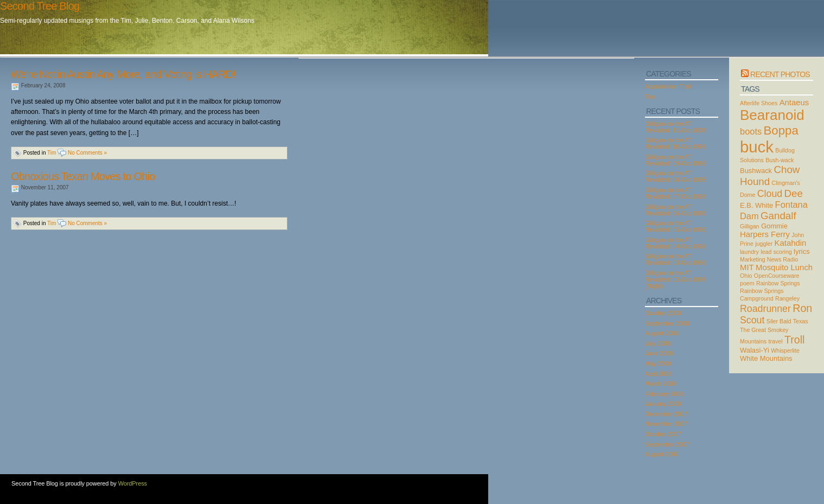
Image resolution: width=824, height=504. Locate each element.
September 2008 (667, 323)
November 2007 (666, 424)
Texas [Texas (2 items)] (801, 321)
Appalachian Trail (668, 86)
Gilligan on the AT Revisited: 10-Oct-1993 (676, 143)
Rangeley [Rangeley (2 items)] (787, 298)
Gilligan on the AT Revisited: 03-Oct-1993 (676, 259)
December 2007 (666, 414)
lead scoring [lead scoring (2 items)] (776, 252)
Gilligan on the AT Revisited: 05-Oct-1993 (676, 226)
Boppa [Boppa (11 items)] (781, 130)
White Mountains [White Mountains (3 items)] (766, 358)
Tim (52, 153)
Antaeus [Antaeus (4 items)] (794, 103)
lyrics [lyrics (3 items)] (802, 251)
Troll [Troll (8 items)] (795, 340)
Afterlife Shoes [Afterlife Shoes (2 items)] (759, 103)
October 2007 (663, 434)
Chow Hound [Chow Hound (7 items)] (770, 176)
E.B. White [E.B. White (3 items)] (756, 205)
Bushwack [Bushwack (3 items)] (756, 171)
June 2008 (659, 353)
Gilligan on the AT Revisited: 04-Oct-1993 (676, 243)
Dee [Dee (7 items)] (794, 193)
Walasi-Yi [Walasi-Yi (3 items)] (755, 350)
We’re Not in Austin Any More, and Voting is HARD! (123, 74)
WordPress (133, 483)
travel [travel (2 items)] (776, 341)
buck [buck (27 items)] (757, 147)
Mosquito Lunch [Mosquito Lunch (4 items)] (784, 267)
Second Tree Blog (40, 6)
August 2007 (662, 454)
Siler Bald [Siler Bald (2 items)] (779, 321)
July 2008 (658, 343)
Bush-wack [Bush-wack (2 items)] (780, 160)
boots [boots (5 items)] (751, 131)
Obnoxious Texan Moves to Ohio (83, 176)
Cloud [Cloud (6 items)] (770, 194)
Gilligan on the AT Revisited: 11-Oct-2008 (676, 127)
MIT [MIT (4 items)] (747, 267)
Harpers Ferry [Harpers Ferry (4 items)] (765, 234)
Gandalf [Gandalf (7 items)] (778, 216)
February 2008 (665, 394)
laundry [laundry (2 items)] (749, 252)
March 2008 (661, 384)
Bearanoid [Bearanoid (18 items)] (772, 115)
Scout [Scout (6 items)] (752, 320)
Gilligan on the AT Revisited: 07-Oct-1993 (676, 193)
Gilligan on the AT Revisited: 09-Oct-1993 (676, 160)
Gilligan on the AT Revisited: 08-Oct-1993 (676, 176)
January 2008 (663, 404)
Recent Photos (780, 74)
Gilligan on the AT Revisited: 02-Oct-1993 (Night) (676, 279)
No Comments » (87, 153)
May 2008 (658, 363)
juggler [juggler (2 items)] (764, 244)
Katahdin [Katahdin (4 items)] (791, 243)
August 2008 (662, 333)
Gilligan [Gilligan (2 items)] (750, 226)
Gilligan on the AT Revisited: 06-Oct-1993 (676, 210)
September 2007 (667, 444)
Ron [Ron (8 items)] (802, 308)
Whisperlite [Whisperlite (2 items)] (785, 350)
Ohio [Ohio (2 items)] (746, 276)
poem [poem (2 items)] (747, 283)
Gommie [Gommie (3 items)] (774, 226)
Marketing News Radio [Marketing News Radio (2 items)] (769, 259)
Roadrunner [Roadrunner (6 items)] (765, 309)
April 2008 (659, 374)
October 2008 (663, 313)
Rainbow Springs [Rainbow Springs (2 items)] (778, 283)
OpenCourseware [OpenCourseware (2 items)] (777, 276)
